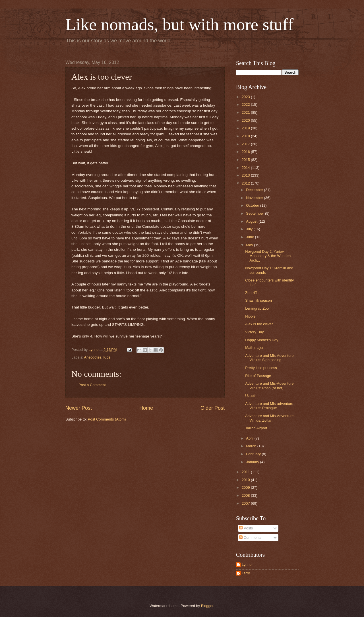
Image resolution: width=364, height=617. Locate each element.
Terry (246, 573)
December (255, 190)
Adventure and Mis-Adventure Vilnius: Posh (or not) (269, 386)
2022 (246, 104)
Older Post (213, 408)
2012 (246, 183)
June (251, 237)
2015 (246, 160)
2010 (246, 480)
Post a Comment (92, 385)
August (252, 221)
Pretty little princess (261, 368)
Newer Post (79, 408)
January (253, 462)
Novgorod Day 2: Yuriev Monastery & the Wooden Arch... (268, 256)
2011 (246, 472)
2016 (246, 152)
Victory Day (255, 332)
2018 (246, 136)
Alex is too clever (259, 324)
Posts (246, 528)
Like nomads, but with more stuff (179, 24)
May (250, 245)
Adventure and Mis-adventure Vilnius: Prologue (269, 406)
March (252, 446)
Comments (250, 538)
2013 (246, 175)
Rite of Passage (258, 376)
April (250, 438)
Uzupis (251, 396)
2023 (246, 97)
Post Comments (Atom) (107, 419)
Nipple (250, 316)
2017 (246, 144)
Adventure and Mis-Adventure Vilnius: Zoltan (269, 418)
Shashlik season (258, 300)
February (254, 454)
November (255, 198)
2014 (246, 168)
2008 (246, 495)
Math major (254, 348)
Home (146, 408)
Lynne (247, 565)
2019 (246, 128)
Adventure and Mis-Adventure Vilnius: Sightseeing (269, 358)
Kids (107, 357)
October (253, 205)
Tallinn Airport (256, 428)
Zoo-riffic (252, 293)
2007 (246, 503)
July (250, 229)
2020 (246, 120)
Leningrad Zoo (257, 308)
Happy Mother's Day (262, 340)
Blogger (207, 606)
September (256, 213)
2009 (246, 487)
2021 (246, 112)
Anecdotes (93, 357)
